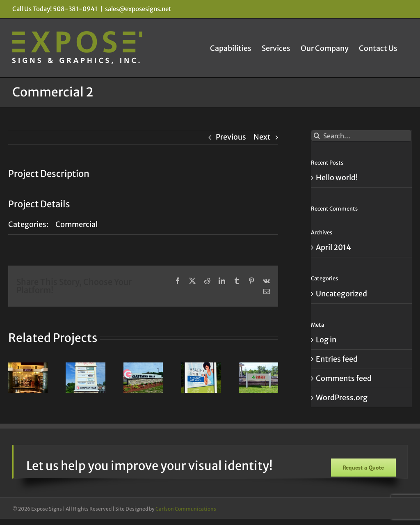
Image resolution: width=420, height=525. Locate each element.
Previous (231, 137)
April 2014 (333, 247)
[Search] (317, 136)
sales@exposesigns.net (138, 9)
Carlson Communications (186, 509)
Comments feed (344, 378)
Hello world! (337, 178)
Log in (326, 340)
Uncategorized (341, 294)
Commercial (76, 224)
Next (262, 137)
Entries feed (337, 359)
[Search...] (361, 136)
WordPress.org (342, 398)
